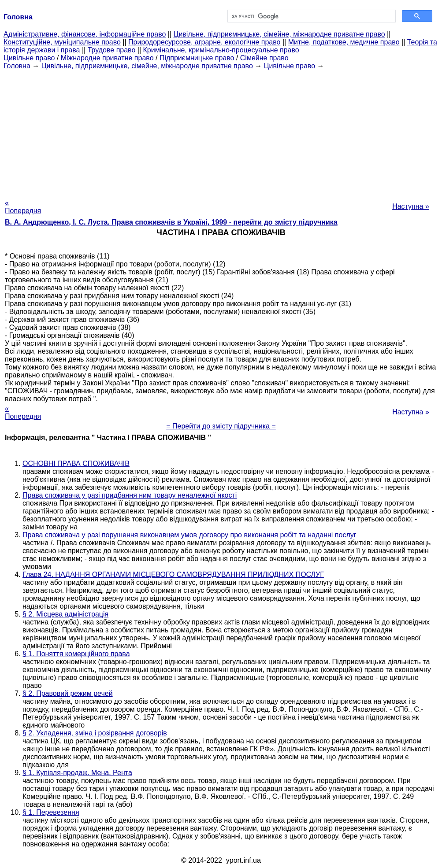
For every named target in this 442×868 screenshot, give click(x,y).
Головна (17, 66)
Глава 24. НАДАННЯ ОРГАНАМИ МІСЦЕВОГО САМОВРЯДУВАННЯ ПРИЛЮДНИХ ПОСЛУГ (173, 574)
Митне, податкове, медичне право (344, 42)
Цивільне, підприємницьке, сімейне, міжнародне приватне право (279, 34)
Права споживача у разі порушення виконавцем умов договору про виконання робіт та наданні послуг (189, 535)
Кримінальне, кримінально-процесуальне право (221, 50)
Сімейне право (264, 58)
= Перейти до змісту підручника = (221, 426)
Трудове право (112, 50)
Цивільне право (29, 58)
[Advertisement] (221, 132)
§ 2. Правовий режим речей (68, 693)
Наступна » (411, 206)
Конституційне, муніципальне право (62, 42)
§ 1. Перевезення (51, 812)
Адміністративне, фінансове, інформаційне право (85, 34)
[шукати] (311, 16)
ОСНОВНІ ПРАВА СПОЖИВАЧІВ (76, 464)
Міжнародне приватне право (107, 58)
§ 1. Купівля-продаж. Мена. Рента (77, 773)
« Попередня (23, 207)
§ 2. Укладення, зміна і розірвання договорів (95, 733)
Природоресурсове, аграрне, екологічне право (204, 42)
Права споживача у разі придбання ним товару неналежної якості (130, 495)
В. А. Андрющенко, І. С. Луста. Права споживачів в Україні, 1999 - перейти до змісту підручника (171, 222)
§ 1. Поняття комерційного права (76, 654)
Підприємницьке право (197, 58)
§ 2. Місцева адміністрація (65, 614)
